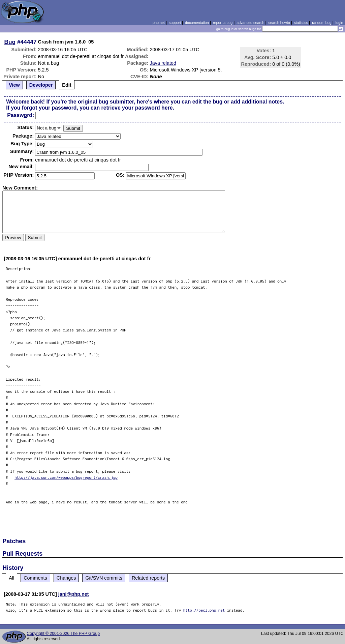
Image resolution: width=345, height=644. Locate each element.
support (175, 23)
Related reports (148, 578)
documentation (197, 23)
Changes (66, 578)
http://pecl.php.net (204, 610)
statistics (301, 23)
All (11, 578)
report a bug (223, 23)
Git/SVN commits (104, 578)
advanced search (250, 23)
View (14, 85)
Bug (10, 42)
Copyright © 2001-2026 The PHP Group (63, 634)
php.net (159, 23)
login (339, 23)
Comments (35, 578)
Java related (163, 63)
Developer (41, 85)
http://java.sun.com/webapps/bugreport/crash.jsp (66, 477)
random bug (322, 23)
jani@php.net (74, 594)
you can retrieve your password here (126, 108)
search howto (279, 23)
